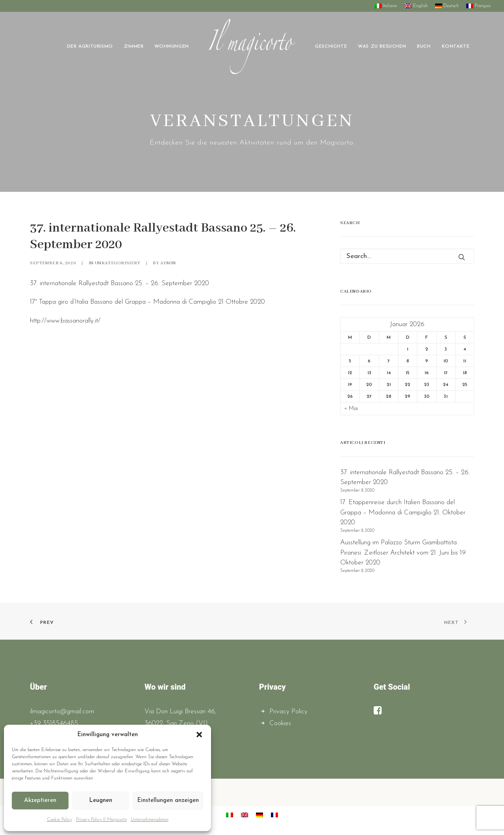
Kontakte (456, 46)
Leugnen (101, 801)
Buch (424, 46)
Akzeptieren (40, 801)
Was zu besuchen (382, 46)
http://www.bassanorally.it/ (65, 321)
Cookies (280, 723)
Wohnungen (171, 46)
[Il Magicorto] (252, 46)
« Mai (351, 409)
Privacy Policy (288, 712)
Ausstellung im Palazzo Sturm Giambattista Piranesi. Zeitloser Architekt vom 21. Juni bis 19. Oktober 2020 (404, 553)
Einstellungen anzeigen (168, 801)
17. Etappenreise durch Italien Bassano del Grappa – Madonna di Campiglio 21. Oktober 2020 (403, 512)
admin (168, 263)
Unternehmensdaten (150, 820)
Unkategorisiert (118, 263)
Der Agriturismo (90, 46)
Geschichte (331, 46)
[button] (199, 735)
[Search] (407, 256)
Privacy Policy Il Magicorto (101, 820)
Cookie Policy (59, 820)
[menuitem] (387, 6)
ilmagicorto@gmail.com (62, 712)
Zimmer (134, 46)
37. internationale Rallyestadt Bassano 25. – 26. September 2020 (405, 478)
